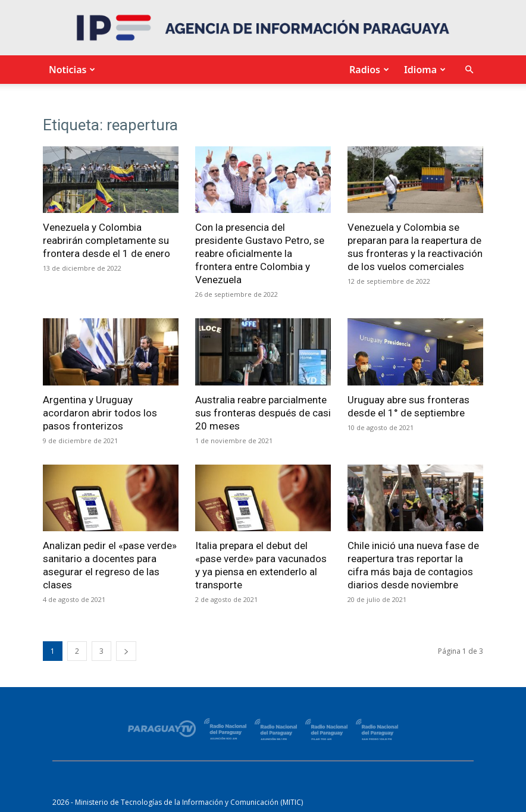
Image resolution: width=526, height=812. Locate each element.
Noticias (71, 70)
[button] (469, 70)
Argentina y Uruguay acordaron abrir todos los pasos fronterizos (100, 413)
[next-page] (126, 651)
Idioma (423, 70)
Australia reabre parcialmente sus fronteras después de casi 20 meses (263, 413)
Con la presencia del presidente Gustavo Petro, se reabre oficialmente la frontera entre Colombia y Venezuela (260, 253)
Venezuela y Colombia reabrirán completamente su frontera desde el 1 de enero (107, 240)
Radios (368, 70)
